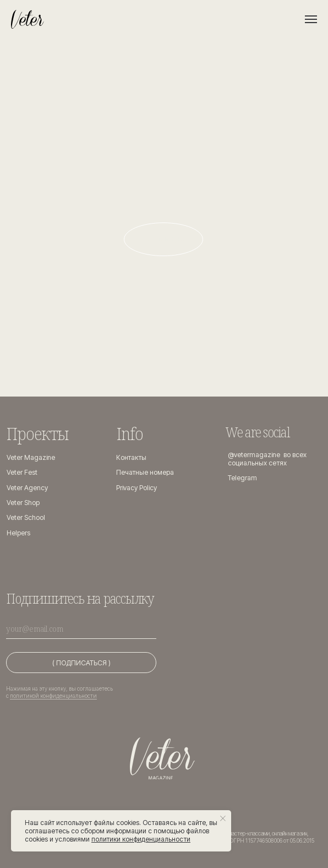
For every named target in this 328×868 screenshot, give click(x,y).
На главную (163, 238)
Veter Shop (23, 503)
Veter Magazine (31, 457)
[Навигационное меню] (311, 19)
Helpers (18, 533)
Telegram (242, 478)
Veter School (26, 517)
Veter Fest (22, 472)
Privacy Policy (136, 488)
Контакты (131, 457)
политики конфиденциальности (141, 839)
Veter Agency (27, 488)
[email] (81, 628)
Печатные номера (145, 472)
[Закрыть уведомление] (223, 818)
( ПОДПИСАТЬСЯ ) (81, 663)
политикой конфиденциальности (53, 696)
